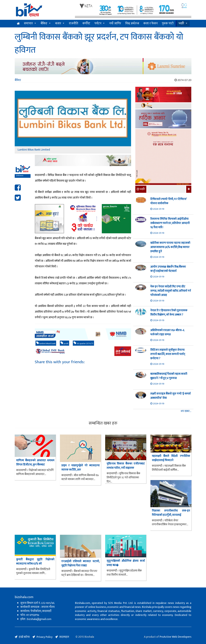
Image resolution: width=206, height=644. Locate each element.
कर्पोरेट (86, 23)
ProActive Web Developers (175, 637)
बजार (58, 23)
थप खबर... (186, 411)
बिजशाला (20, 176)
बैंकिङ (44, 23)
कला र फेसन (151, 23)
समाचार (28, 23)
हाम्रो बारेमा (24, 637)
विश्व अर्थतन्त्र (132, 23)
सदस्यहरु (64, 637)
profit (64, 343)
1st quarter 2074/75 (83, 343)
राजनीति (74, 23)
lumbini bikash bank (46, 343)
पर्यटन (98, 23)
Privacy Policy (44, 637)
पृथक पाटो (168, 23)
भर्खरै (181, 23)
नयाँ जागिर (115, 23)
